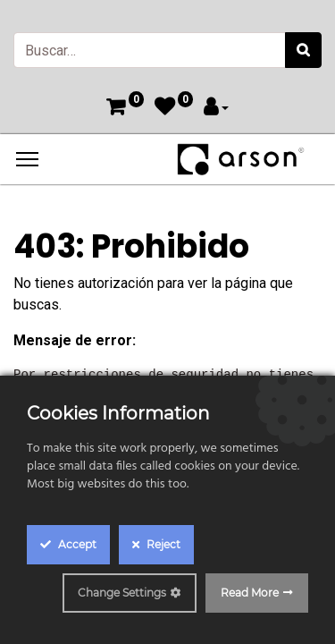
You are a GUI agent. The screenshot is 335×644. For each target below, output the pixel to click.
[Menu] (27, 159)
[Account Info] (216, 109)
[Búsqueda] (303, 50)
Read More (250, 593)
